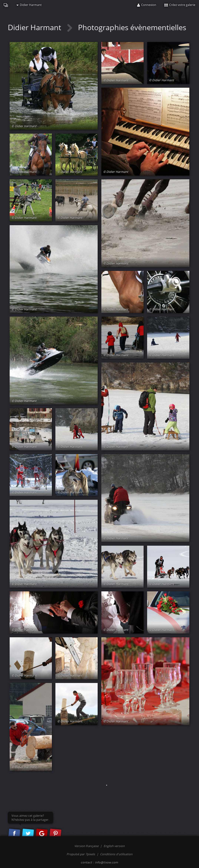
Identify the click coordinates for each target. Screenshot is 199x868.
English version (114, 846)
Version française (87, 846)
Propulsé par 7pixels (81, 854)
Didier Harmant (29, 5)
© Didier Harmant (24, 126)
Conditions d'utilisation (116, 854)
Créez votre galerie (180, 5)
